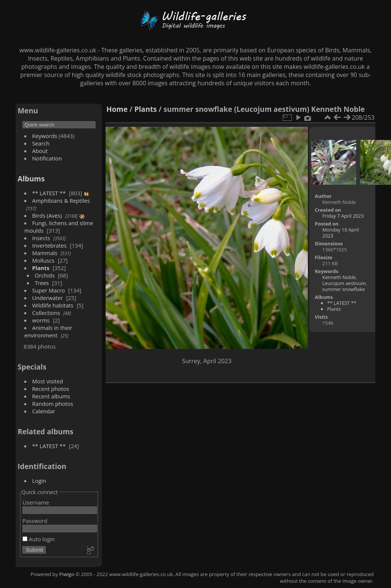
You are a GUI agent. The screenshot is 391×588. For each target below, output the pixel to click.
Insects (41, 238)
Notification (47, 158)
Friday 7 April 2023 (343, 216)
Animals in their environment (48, 331)
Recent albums (51, 396)
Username (36, 502)
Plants (41, 268)
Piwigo (67, 574)
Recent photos (51, 389)
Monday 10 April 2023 (341, 233)
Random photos (53, 404)
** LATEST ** (49, 193)
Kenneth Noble (339, 277)
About (40, 151)
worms (41, 320)
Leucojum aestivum (344, 283)
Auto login (39, 539)
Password (35, 521)
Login (39, 481)
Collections (46, 313)
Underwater (48, 298)
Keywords (45, 136)
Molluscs (43, 260)
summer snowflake (344, 289)
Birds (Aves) (47, 215)
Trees (42, 283)
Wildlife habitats (53, 305)
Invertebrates (49, 245)
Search (41, 143)
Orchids (45, 275)
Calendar (44, 411)
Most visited (48, 381)
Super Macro (49, 290)
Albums (31, 179)
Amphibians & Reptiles (61, 200)
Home (117, 109)
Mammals (45, 253)
